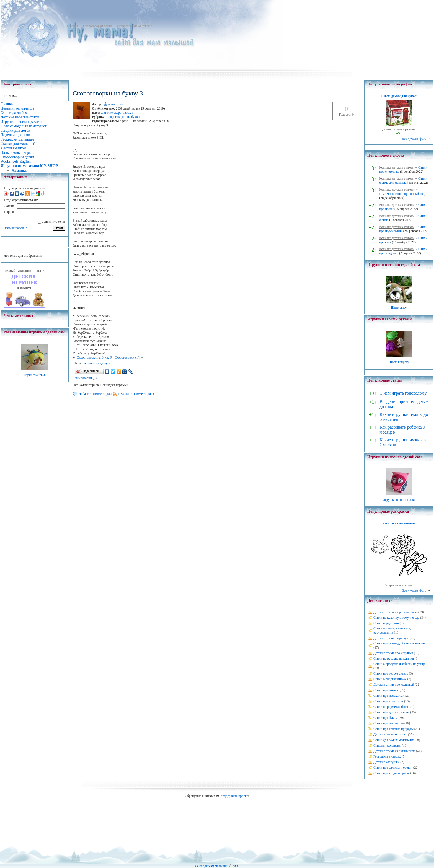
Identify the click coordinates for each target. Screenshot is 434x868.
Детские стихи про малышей (394, 685)
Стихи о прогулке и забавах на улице (399, 664)
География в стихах (387, 756)
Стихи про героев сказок (391, 673)
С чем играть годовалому (403, 393)
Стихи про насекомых (389, 696)
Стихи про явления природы (393, 729)
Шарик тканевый (34, 375)
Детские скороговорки (117, 113)
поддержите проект (234, 796)
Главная (73, 26)
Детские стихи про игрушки (393, 653)
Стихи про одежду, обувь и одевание (399, 643)
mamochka (116, 104)
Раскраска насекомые (399, 523)
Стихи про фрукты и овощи (393, 768)
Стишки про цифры (387, 745)
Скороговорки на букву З (135, 26)
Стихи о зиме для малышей (403, 181)
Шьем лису (399, 307)
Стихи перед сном (386, 623)
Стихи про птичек (386, 690)
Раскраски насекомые (399, 585)
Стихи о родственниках (390, 679)
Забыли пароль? (15, 228)
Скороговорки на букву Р (94, 357)
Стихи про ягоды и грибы (391, 773)
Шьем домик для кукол (399, 96)
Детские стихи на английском (394, 751)
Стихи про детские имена (391, 712)
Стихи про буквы (386, 718)
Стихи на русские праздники (394, 659)
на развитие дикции (96, 363)
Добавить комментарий (95, 394)
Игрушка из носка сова (399, 500)
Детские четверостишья (390, 734)
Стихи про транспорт (388, 701)
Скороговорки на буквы (123, 117)
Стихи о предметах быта (391, 707)
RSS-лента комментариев (136, 394)
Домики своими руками (399, 129)
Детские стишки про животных (396, 612)
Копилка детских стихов (396, 167)
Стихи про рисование (388, 723)
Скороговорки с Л (127, 357)
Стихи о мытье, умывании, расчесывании (392, 630)
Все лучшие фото (414, 139)
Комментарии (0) (85, 378)
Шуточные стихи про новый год (402, 194)
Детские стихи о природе (391, 638)
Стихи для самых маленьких (393, 740)
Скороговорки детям (97, 26)
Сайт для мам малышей (211, 866)
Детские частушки (386, 762)
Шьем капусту (399, 362)
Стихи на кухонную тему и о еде (396, 618)
